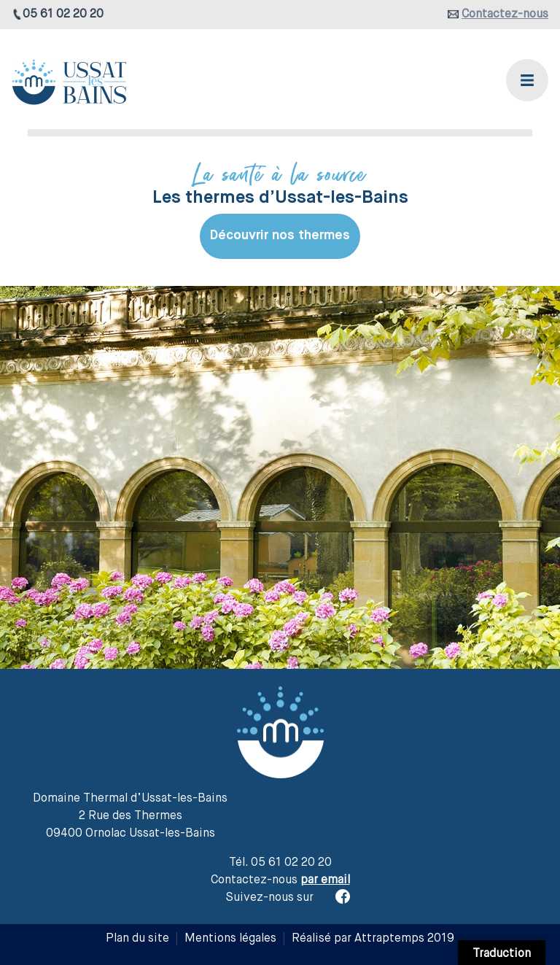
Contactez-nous (505, 15)
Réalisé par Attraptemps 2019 (373, 939)
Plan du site (137, 939)
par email (325, 880)
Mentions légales (230, 939)
